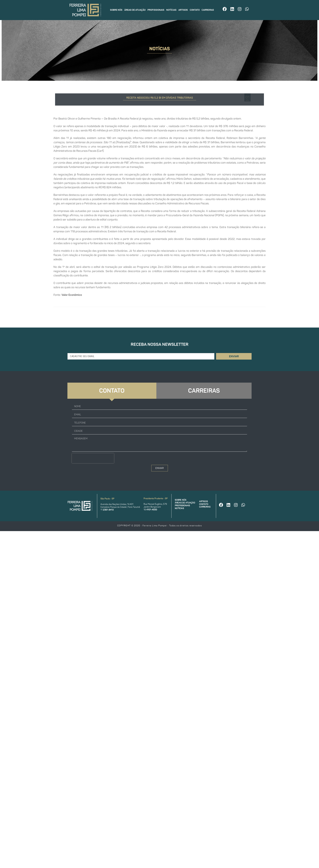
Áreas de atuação (135, 10)
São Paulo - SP (107, 499)
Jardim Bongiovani (152, 507)
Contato (195, 10)
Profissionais (156, 10)
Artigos (183, 10)
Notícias (171, 10)
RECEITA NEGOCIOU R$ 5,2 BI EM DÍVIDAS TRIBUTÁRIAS (160, 98)
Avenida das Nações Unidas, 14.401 (117, 504)
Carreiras (208, 10)
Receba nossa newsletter (160, 344)
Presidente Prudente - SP (156, 498)
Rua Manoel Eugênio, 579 (155, 504)
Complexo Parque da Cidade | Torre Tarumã (120, 507)
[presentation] (93, 458)
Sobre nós (116, 10)
